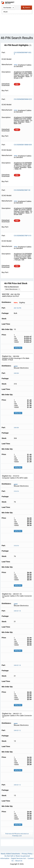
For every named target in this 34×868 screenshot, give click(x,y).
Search (26, 8)
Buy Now (18, 348)
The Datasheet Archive (8, 3)
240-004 (16, 373)
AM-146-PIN (18, 308)
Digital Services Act (18, 858)
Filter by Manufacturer (12, 287)
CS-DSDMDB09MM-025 (23, 99)
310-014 (16, 491)
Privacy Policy (27, 854)
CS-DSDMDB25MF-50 (22, 190)
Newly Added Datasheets (10, 854)
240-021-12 (17, 730)
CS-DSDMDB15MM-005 (23, 145)
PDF (17, 84)
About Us (19, 861)
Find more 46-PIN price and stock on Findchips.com (17, 835)
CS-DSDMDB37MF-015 (23, 236)
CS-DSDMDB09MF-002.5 (23, 53)
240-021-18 (17, 611)
